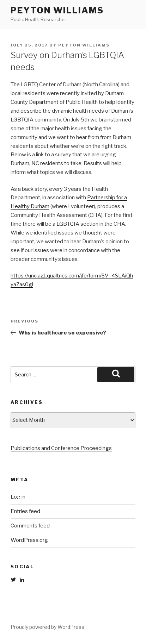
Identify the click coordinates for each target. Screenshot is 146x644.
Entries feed (25, 511)
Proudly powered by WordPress (47, 627)
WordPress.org (29, 540)
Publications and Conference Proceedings (61, 448)
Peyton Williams (57, 10)
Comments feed (30, 526)
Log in (18, 497)
